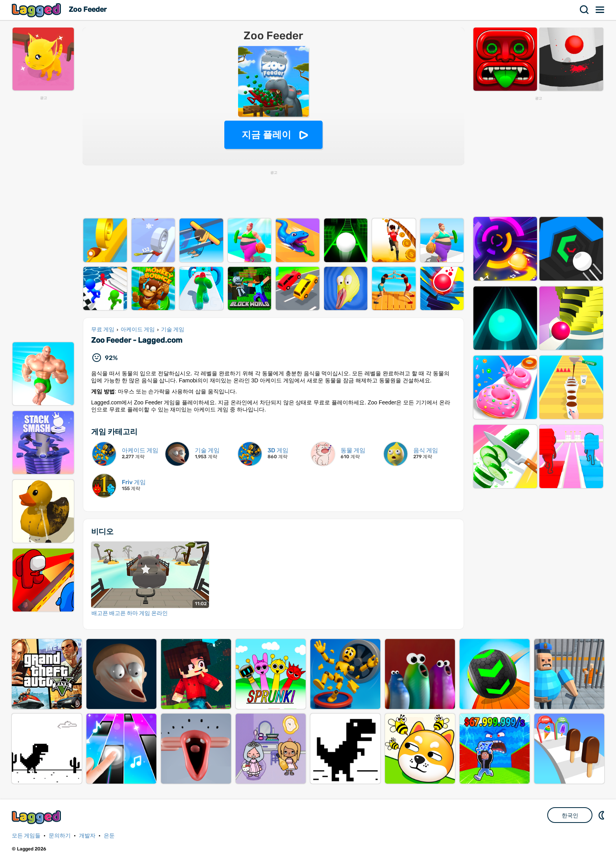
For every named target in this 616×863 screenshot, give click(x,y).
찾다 (585, 10)
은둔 (109, 836)
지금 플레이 (267, 135)
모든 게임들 (26, 836)
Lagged (37, 10)
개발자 (87, 836)
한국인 (570, 815)
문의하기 (60, 836)
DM (602, 815)
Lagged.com (37, 817)
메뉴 (600, 10)
